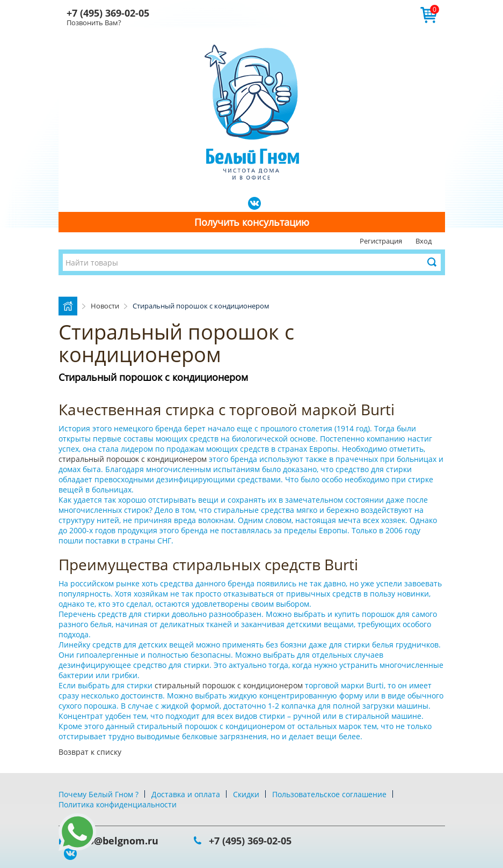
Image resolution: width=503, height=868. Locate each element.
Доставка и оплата (186, 794)
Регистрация (381, 241)
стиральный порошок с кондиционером (134, 459)
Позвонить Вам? (94, 23)
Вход (424, 241)
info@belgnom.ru (116, 841)
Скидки (246, 794)
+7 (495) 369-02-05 (108, 13)
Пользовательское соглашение (329, 794)
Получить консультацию (252, 222)
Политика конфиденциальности (118, 804)
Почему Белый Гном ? (99, 794)
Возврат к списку (90, 752)
